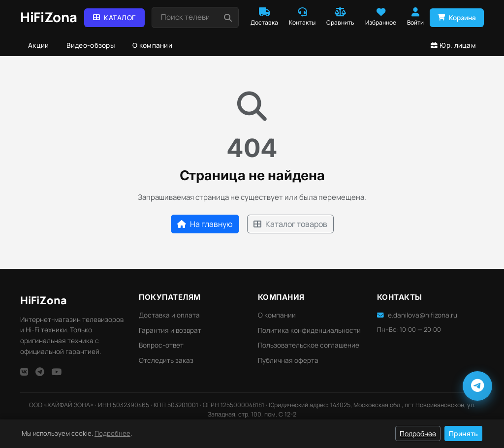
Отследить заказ (166, 360)
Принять (463, 433)
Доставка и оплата (169, 315)
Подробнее (112, 433)
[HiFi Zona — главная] (49, 17)
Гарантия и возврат (170, 330)
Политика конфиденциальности (309, 330)
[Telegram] (40, 372)
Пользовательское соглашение (309, 345)
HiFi (44, 300)
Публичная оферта (288, 360)
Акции (39, 45)
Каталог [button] (114, 18)
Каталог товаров (290, 224)
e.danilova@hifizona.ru (417, 315)
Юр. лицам (453, 45)
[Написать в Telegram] (477, 386)
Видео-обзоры (91, 45)
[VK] (24, 372)
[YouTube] (57, 372)
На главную (205, 224)
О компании (152, 45)
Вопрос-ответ (161, 345)
